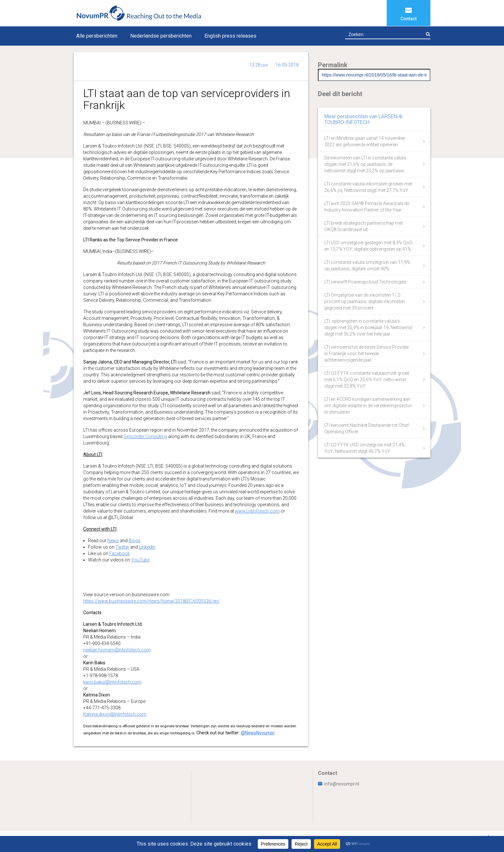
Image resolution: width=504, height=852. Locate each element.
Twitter (122, 547)
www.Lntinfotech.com (257, 511)
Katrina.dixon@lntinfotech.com (115, 714)
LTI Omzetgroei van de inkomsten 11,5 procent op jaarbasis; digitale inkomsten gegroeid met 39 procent (365, 301)
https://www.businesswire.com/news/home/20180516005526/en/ (152, 601)
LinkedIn (147, 547)
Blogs (135, 541)
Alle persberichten (97, 36)
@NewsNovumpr (258, 733)
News (113, 541)
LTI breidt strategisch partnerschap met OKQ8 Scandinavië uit (364, 226)
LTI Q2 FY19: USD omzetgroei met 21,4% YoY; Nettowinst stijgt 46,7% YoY (364, 448)
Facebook (120, 553)
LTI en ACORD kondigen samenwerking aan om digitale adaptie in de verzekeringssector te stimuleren (368, 406)
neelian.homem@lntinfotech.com (117, 650)
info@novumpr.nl (338, 784)
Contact (409, 19)
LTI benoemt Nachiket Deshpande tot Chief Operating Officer (367, 428)
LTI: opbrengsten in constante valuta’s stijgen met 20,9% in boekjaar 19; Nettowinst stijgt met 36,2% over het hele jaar (368, 327)
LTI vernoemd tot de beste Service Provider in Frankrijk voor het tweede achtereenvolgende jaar (367, 354)
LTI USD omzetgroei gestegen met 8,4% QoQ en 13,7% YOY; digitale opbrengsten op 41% (368, 246)
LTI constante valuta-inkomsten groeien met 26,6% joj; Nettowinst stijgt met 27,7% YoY (368, 187)
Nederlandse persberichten (161, 36)
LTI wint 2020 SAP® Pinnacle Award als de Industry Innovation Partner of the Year (367, 207)
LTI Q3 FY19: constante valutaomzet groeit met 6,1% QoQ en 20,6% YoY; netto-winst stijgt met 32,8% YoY (367, 380)
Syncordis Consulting (145, 436)
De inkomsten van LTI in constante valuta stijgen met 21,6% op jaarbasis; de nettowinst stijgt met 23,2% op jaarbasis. (365, 164)
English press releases (230, 36)
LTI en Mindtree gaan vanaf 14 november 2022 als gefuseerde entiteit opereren (365, 141)
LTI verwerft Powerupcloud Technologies (365, 282)
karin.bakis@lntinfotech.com (112, 682)
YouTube (140, 560)
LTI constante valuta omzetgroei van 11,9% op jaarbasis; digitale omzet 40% (367, 265)
